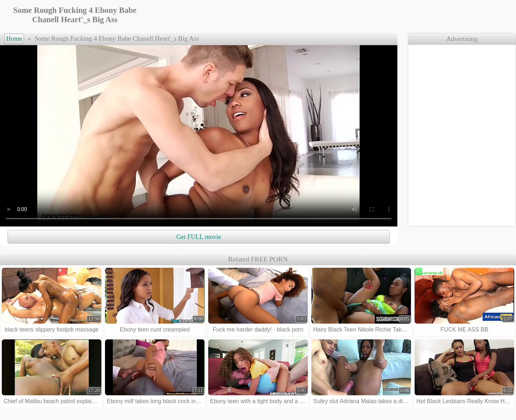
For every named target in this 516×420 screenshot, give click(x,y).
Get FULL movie (199, 237)
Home (14, 39)
